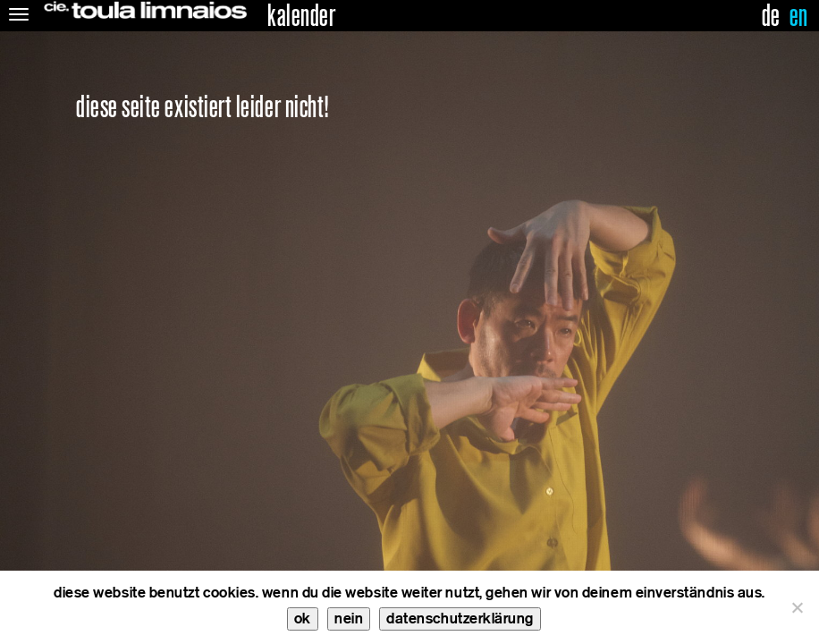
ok (303, 619)
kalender (301, 16)
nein (349, 619)
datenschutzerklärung (460, 619)
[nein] (797, 607)
